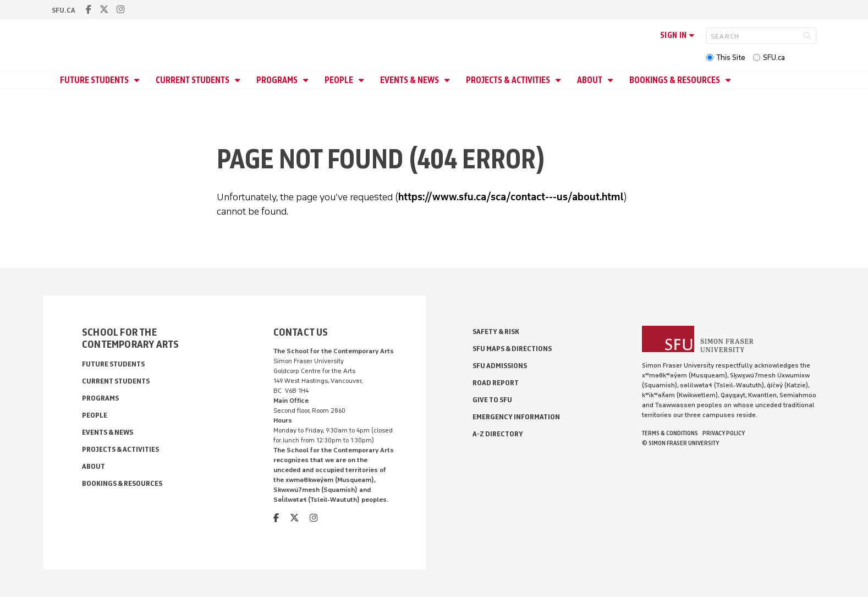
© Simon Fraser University (680, 443)
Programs (278, 80)
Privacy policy (724, 433)
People (340, 80)
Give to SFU (492, 400)
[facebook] (89, 10)
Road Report (496, 383)
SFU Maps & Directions (512, 349)
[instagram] (120, 10)
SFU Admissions (500, 366)
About (590, 80)
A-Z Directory (498, 434)
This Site (731, 57)
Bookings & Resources (675, 80)
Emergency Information (516, 417)
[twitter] (104, 10)
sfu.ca (64, 10)
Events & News (410, 80)
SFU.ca (774, 57)
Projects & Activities (509, 80)
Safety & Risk (496, 332)
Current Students (193, 80)
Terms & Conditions (670, 433)
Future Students (95, 80)
